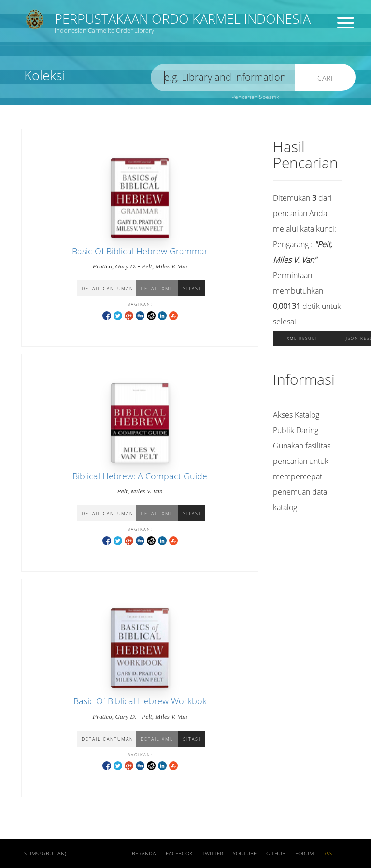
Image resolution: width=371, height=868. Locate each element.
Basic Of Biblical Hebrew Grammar (140, 251)
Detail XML (157, 288)
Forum (304, 854)
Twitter (213, 854)
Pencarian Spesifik (255, 97)
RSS (328, 854)
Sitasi (192, 288)
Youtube (245, 854)
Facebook (179, 854)
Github (276, 854)
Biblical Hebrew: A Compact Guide (140, 476)
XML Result (302, 338)
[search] (223, 77)
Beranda (144, 854)
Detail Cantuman (107, 288)
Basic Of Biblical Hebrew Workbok (140, 701)
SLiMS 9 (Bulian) (45, 854)
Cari (325, 78)
